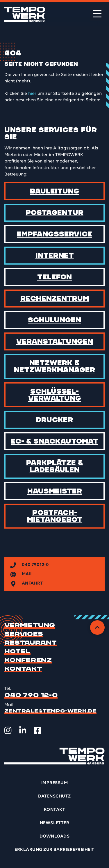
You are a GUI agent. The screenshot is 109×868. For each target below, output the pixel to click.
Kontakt (23, 669)
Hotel (17, 652)
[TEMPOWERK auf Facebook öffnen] (38, 730)
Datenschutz (54, 796)
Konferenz (28, 660)
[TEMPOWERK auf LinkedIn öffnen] (23, 730)
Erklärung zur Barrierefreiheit (54, 850)
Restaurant (31, 643)
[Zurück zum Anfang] (97, 628)
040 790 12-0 (31, 695)
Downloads (54, 836)
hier (32, 94)
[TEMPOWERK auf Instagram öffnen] (8, 730)
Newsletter (55, 823)
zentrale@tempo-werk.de (50, 711)
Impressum (54, 783)
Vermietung (30, 625)
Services (24, 634)
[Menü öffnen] (97, 14)
